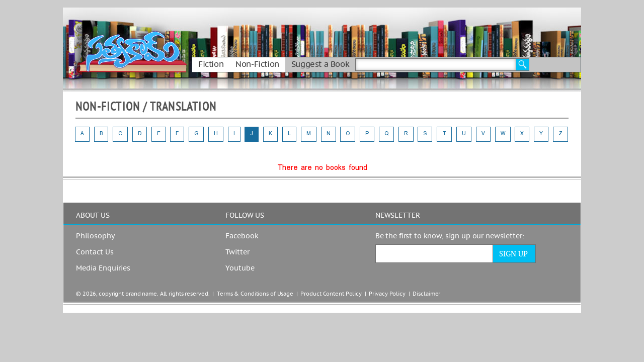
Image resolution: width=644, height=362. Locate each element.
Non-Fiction (257, 64)
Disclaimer (426, 294)
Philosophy (95, 236)
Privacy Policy (387, 294)
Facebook (242, 236)
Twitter (237, 252)
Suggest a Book (320, 64)
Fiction (211, 64)
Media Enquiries (103, 268)
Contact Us (95, 252)
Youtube (240, 268)
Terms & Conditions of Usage (255, 294)
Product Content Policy (331, 294)
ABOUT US (93, 216)
